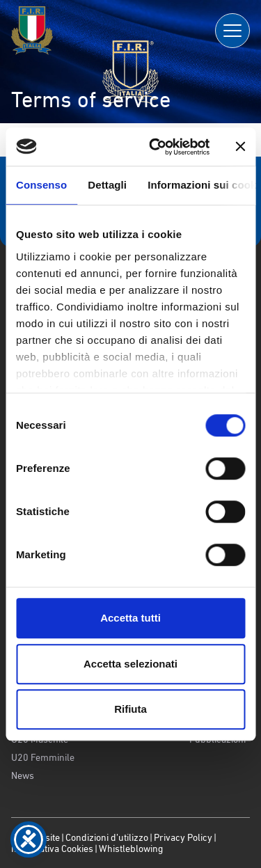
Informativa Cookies (52, 849)
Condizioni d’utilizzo (107, 837)
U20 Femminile (43, 757)
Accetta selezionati (130, 664)
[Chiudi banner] (240, 147)
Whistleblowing (131, 849)
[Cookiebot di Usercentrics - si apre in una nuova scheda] (156, 147)
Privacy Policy (183, 837)
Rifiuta (130, 709)
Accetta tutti (130, 618)
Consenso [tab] (41, 185)
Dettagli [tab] (107, 185)
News (23, 775)
